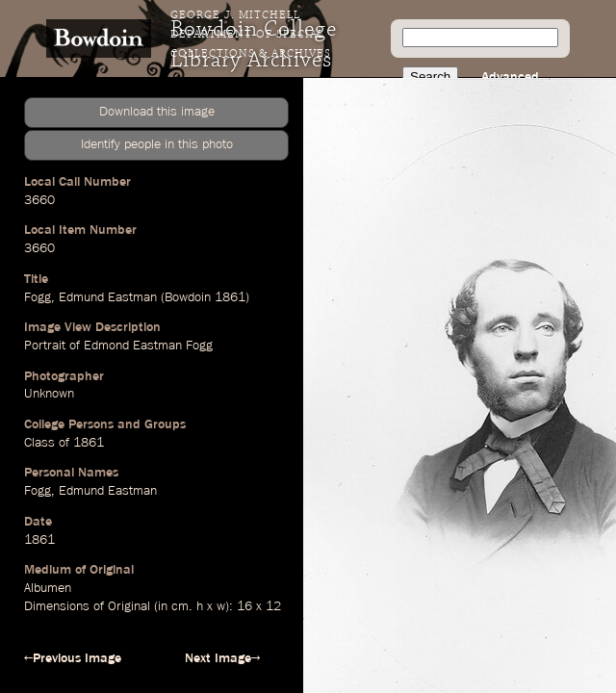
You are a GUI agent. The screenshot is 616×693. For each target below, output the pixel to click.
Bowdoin (188, 297)
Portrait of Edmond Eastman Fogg (118, 346)
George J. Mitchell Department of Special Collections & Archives (251, 35)
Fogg (38, 297)
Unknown (49, 394)
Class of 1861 (64, 443)
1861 (230, 297)
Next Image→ (222, 658)
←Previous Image (73, 658)
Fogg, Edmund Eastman (90, 491)
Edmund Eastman (108, 297)
